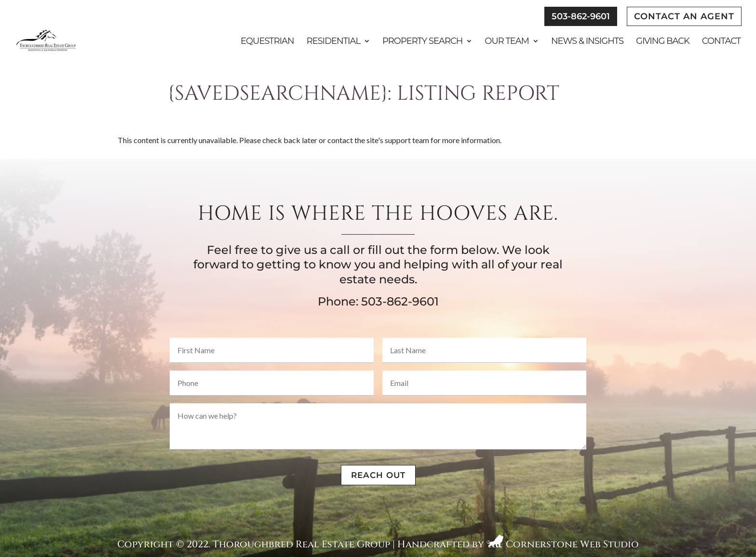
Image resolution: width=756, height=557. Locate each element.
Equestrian (267, 42)
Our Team (507, 42)
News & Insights (587, 42)
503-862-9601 (581, 16)
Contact (721, 42)
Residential (333, 42)
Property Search (422, 42)
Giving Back (663, 42)
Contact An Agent (684, 16)
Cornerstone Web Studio (572, 544)
